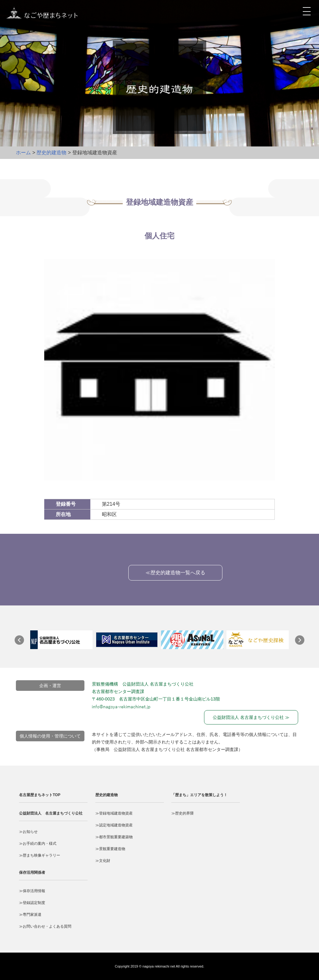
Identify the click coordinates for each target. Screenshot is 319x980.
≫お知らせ (28, 832)
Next (303, 643)
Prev (22, 643)
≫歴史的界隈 (183, 813)
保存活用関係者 (32, 872)
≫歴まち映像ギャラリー (40, 855)
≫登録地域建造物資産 (114, 813)
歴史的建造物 (51, 153)
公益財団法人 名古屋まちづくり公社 (51, 813)
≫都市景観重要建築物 (114, 837)
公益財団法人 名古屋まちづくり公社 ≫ (251, 717)
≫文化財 (103, 861)
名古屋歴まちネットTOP (40, 795)
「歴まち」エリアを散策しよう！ (199, 795)
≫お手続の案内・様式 (38, 844)
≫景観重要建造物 (110, 849)
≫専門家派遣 (30, 915)
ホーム (23, 153)
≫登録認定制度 (32, 903)
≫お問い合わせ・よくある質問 (45, 926)
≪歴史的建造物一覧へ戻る (175, 573)
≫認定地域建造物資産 (114, 825)
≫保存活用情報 (32, 891)
